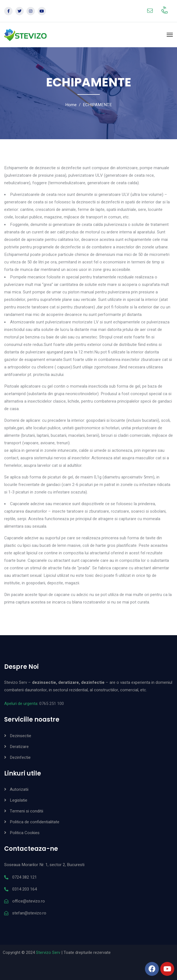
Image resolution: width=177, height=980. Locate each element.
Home (71, 105)
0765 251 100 (52, 704)
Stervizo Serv (48, 952)
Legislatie (19, 800)
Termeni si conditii (26, 811)
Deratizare (19, 747)
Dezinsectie (20, 736)
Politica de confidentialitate (35, 822)
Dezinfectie (20, 757)
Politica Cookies (25, 833)
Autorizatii (19, 789)
